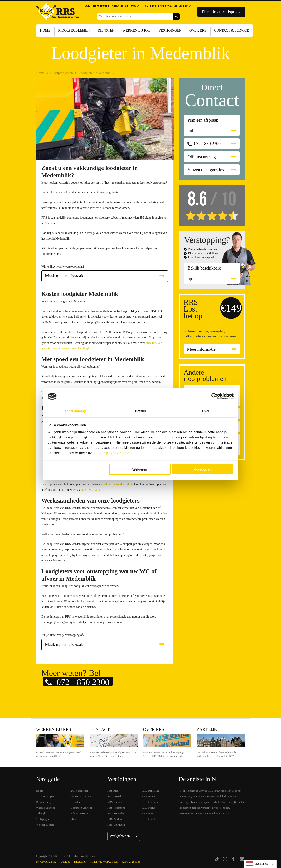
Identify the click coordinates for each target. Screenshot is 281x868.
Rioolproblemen (74, 30)
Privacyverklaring (46, 862)
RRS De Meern (116, 825)
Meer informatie (201, 349)
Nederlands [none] (257, 864)
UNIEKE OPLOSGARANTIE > (167, 6)
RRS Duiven (149, 796)
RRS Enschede (150, 802)
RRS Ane (113, 791)
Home (45, 30)
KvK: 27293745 (131, 862)
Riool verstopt (44, 802)
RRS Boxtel (114, 796)
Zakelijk (207, 729)
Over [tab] (206, 411)
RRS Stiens (148, 808)
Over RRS (198, 30)
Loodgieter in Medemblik (96, 73)
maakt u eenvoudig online (117, 484)
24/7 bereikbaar (79, 791)
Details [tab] (140, 411)
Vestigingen (170, 30)
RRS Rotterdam (116, 813)
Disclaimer (80, 862)
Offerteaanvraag (202, 157)
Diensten (106, 30)
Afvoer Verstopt (79, 813)
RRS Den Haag (151, 791)
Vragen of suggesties (206, 170)
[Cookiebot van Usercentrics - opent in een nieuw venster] (215, 396)
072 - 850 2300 (91, 490)
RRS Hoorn (148, 813)
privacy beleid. (118, 453)
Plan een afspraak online (203, 125)
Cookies (65, 862)
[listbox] (260, 864)
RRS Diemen (115, 802)
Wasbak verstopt (45, 808)
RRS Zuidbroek (116, 819)
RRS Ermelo (149, 819)
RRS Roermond (116, 808)
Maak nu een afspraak (64, 276)
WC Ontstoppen (45, 796)
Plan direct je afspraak (221, 12)
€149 (231, 308)
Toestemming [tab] (75, 411)
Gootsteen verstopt (81, 808)
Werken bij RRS (136, 30)
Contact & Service (231, 30)
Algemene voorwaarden (104, 862)
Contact (100, 729)
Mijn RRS (76, 819)
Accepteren (203, 469)
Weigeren (140, 469)
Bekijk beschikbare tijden (204, 273)
